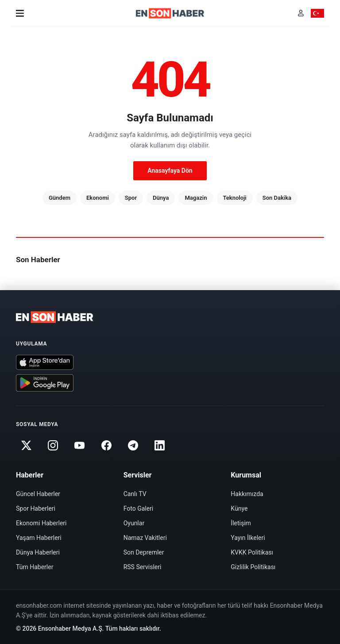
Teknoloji (234, 198)
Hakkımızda (247, 494)
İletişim (241, 523)
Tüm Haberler (35, 567)
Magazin (196, 198)
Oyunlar (134, 523)
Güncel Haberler (38, 494)
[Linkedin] (160, 446)
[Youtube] (80, 446)
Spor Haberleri (36, 508)
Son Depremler (144, 552)
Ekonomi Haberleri (41, 523)
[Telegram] (133, 446)
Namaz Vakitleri (145, 538)
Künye (239, 508)
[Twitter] (26, 446)
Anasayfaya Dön (170, 171)
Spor (131, 198)
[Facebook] (106, 446)
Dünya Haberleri (38, 552)
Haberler (30, 475)
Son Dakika (277, 198)
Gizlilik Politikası (253, 567)
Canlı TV (135, 494)
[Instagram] (53, 446)
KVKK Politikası (252, 552)
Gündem (60, 198)
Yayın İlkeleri (248, 538)
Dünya (161, 198)
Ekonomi (98, 198)
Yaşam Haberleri (39, 538)
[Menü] (20, 13)
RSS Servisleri (143, 567)
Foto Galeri (139, 508)
